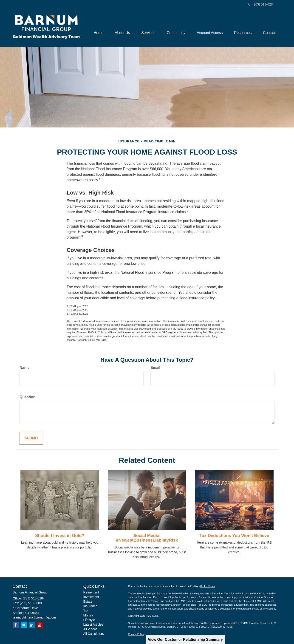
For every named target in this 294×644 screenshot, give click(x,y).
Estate (88, 602)
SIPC (141, 627)
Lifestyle (89, 620)
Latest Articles (93, 624)
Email (155, 368)
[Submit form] (31, 438)
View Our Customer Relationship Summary (185, 640)
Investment (91, 597)
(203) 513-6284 (261, 4)
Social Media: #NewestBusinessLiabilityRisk (147, 538)
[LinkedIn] (32, 625)
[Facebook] (16, 625)
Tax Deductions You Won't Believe (234, 535)
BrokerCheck (208, 586)
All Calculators (94, 634)
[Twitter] (24, 625)
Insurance (90, 606)
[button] (122, 28)
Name (25, 368)
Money (88, 615)
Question (27, 397)
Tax (86, 611)
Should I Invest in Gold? (60, 535)
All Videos (90, 629)
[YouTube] (40, 625)
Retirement (91, 592)
